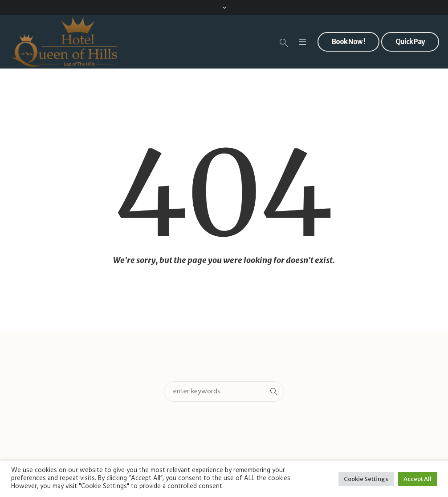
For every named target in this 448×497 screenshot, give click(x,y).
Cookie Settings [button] (366, 479)
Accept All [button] (417, 479)
